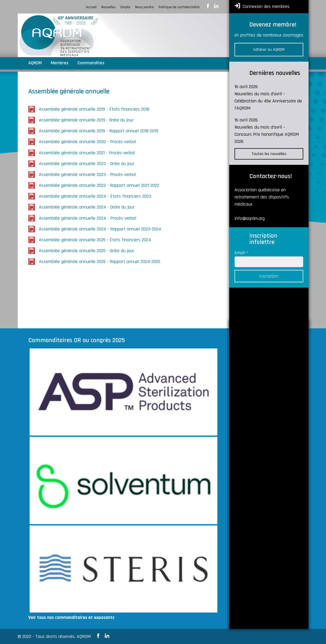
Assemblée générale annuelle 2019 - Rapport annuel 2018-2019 (98, 131)
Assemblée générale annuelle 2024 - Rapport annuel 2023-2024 (100, 229)
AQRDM (35, 64)
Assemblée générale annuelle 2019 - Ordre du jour (86, 120)
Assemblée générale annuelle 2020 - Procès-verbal (87, 142)
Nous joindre (144, 7)
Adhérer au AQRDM (269, 50)
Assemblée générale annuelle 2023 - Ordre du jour (87, 164)
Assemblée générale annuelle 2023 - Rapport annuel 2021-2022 (99, 185)
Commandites (91, 64)
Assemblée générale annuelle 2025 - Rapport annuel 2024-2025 (100, 262)
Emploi (125, 7)
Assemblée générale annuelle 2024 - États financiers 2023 (95, 196)
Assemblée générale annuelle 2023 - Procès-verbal (87, 174)
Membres (60, 64)
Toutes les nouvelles (269, 154)
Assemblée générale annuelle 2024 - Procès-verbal (88, 218)
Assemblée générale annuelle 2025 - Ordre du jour (86, 251)
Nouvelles (109, 7)
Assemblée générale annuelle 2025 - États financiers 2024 (95, 240)
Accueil (91, 7)
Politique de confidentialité (179, 7)
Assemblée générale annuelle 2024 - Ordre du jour (87, 207)
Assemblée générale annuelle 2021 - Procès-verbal (87, 153)
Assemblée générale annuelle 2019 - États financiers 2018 (94, 109)
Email (241, 253)
